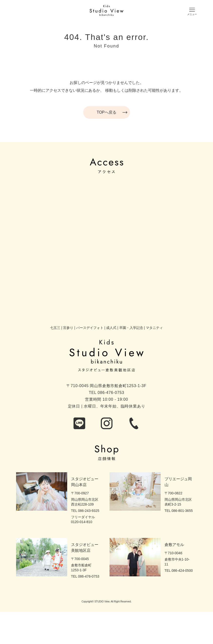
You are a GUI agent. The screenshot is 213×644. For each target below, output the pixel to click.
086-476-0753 (111, 393)
